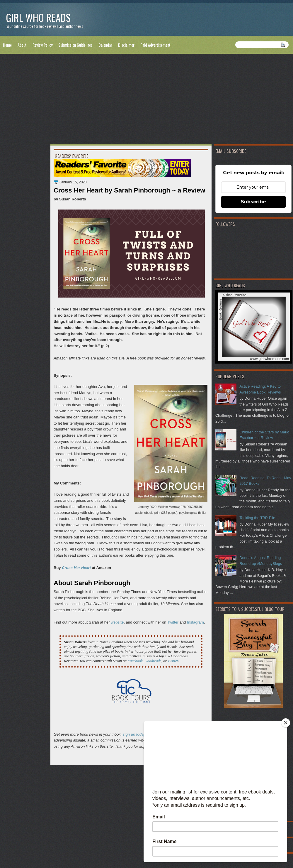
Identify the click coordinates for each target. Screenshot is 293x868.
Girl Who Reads (38, 17)
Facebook (135, 661)
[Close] (286, 723)
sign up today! (135, 734)
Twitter (173, 622)
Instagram (195, 622)
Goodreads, (153, 661)
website (117, 622)
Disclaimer (126, 45)
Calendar (105, 45)
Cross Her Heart (76, 568)
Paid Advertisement (155, 45)
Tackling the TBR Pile (257, 518)
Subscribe (253, 202)
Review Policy (42, 45)
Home (7, 45)
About (22, 45)
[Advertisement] (146, 100)
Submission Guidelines (75, 45)
